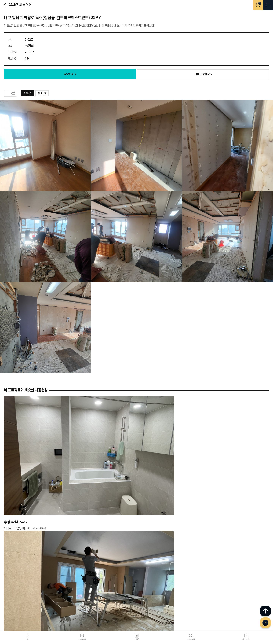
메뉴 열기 (268, 5)
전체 (28, 93)
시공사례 (82, 640)
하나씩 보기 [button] (13, 93)
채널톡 (265, 623)
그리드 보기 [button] (7, 93)
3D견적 (137, 640)
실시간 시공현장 (6, 5)
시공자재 (191, 640)
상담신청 (246, 640)
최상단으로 (265, 611)
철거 (42, 93)
